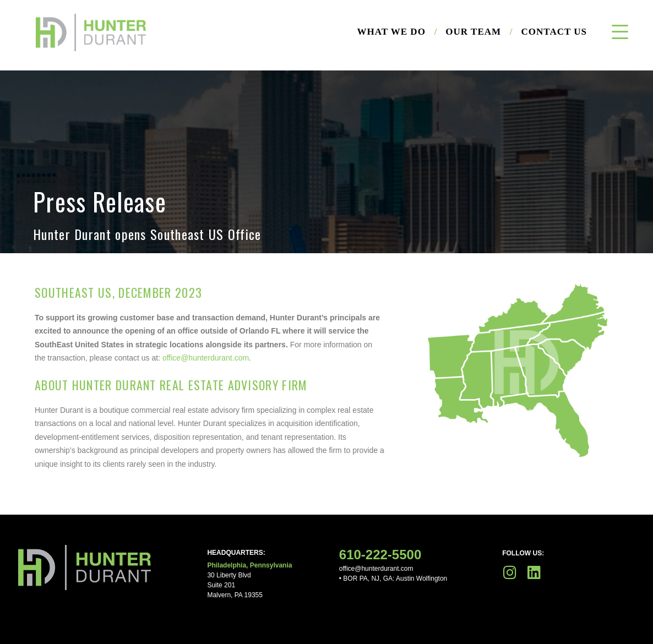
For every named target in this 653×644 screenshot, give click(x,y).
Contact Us (554, 32)
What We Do (398, 32)
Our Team (479, 32)
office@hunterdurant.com (206, 358)
